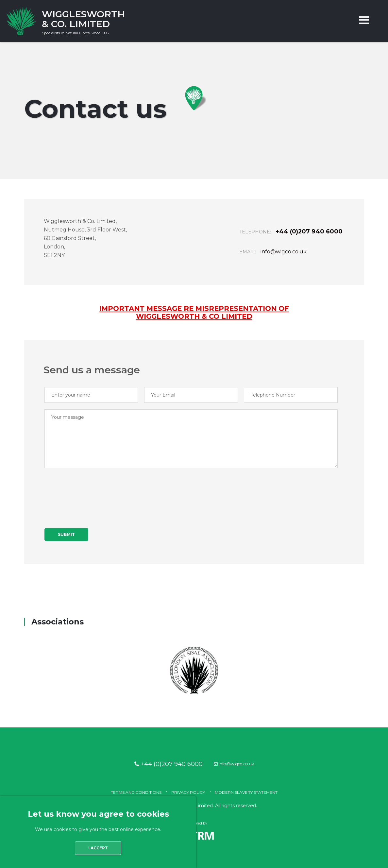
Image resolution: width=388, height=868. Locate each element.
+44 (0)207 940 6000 (290, 239)
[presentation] (94, 497)
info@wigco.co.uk (284, 259)
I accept (98, 856)
